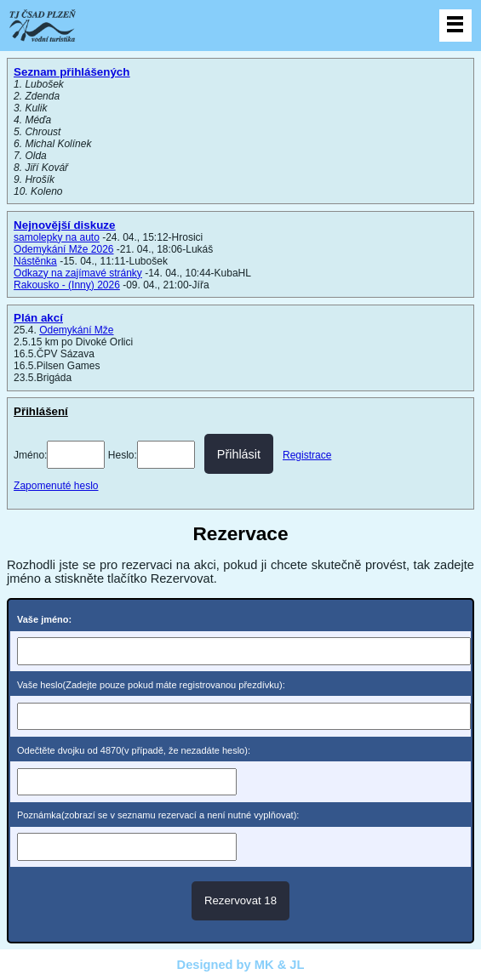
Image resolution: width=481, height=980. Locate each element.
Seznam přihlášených (72, 72)
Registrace (307, 455)
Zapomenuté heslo (56, 486)
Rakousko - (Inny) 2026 (67, 285)
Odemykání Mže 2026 (63, 249)
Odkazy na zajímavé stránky (78, 273)
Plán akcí (38, 318)
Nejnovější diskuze (64, 225)
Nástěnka (35, 261)
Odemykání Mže (76, 330)
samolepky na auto (57, 237)
